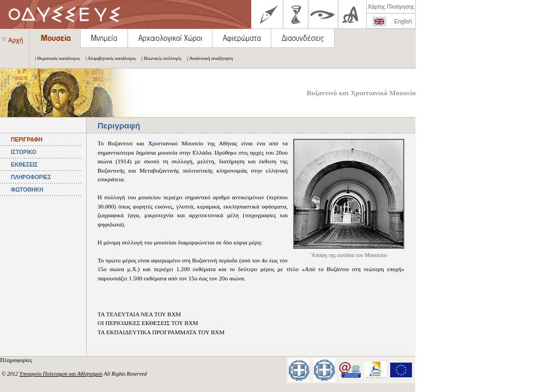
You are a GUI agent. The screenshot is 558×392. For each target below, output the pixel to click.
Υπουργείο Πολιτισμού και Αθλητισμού (61, 374)
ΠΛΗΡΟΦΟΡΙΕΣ (31, 177)
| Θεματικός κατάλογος (55, 58)
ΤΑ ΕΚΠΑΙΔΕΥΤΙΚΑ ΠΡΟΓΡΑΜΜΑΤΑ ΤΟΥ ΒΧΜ (161, 332)
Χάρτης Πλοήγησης (391, 7)
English (404, 22)
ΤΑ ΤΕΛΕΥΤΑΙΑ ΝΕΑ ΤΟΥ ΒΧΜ (139, 314)
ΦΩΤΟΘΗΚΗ (27, 190)
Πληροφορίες (17, 360)
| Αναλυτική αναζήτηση (207, 58)
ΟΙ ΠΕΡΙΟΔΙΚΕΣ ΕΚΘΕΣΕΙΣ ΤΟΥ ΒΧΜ (148, 323)
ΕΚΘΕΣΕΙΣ (24, 165)
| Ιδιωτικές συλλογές (159, 58)
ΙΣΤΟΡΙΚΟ (23, 152)
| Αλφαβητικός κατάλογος (108, 58)
